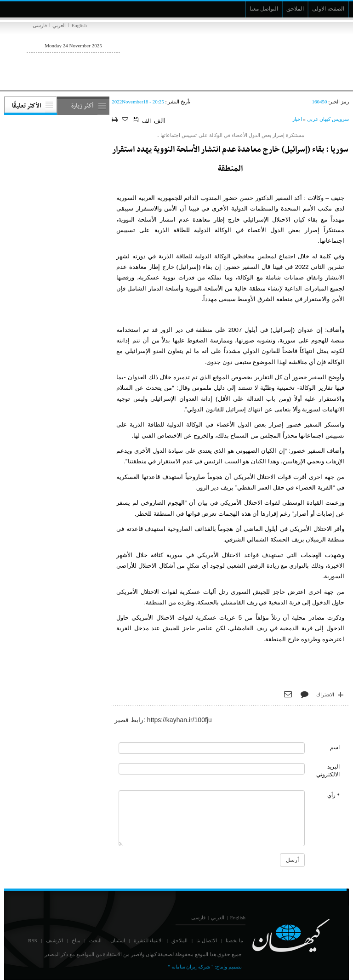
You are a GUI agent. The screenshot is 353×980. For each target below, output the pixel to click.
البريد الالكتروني (328, 771)
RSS (33, 940)
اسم (335, 747)
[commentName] (212, 748)
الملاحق (179, 940)
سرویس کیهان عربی (328, 119)
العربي (59, 25)
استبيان (118, 940)
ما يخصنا (234, 940)
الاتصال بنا (207, 940)
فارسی (40, 25)
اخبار (297, 119)
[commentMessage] (212, 818)
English (79, 25)
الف (146, 121)
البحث (95, 940)
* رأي (333, 795)
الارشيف (54, 940)
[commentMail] (212, 769)
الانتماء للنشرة (148, 940)
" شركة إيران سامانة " (191, 967)
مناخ (76, 940)
